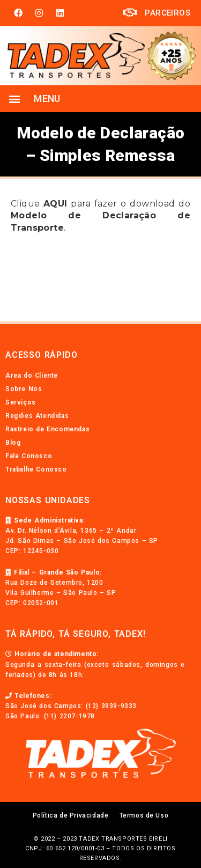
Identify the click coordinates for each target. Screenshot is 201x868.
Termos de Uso (144, 815)
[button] (14, 98)
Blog (13, 443)
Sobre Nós (24, 389)
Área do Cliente (32, 376)
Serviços (21, 402)
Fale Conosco (29, 456)
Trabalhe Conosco (36, 469)
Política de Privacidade (71, 815)
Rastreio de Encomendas (47, 429)
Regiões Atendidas (37, 416)
